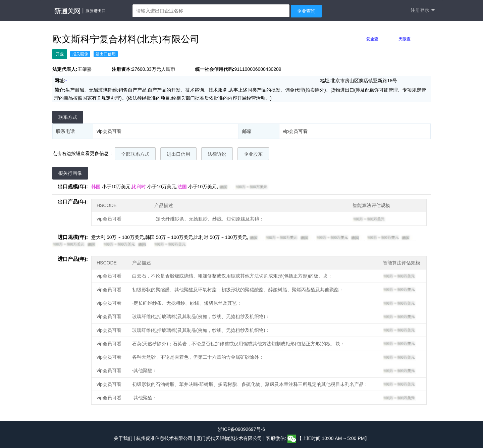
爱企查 (372, 39)
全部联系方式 (135, 154)
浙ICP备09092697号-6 (241, 429)
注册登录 (423, 10)
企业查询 (306, 11)
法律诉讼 (217, 154)
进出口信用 (178, 154)
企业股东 (253, 154)
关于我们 (123, 438)
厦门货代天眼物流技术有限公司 (230, 438)
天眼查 (405, 39)
